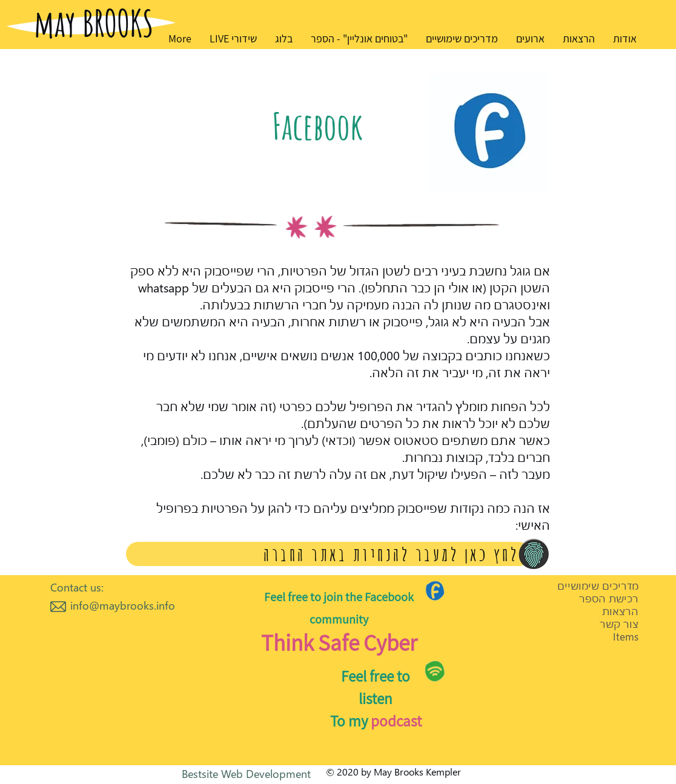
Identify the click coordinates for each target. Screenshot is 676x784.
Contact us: (77, 587)
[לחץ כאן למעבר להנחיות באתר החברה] (328, 554)
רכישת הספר (609, 598)
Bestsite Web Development (246, 773)
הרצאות (620, 611)
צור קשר (619, 624)
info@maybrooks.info (123, 605)
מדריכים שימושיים (598, 586)
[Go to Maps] (435, 591)
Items (626, 637)
